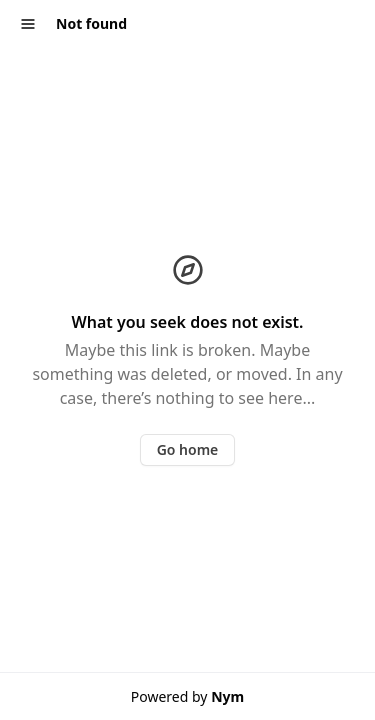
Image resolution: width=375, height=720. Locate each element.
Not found (91, 23)
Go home (188, 449)
